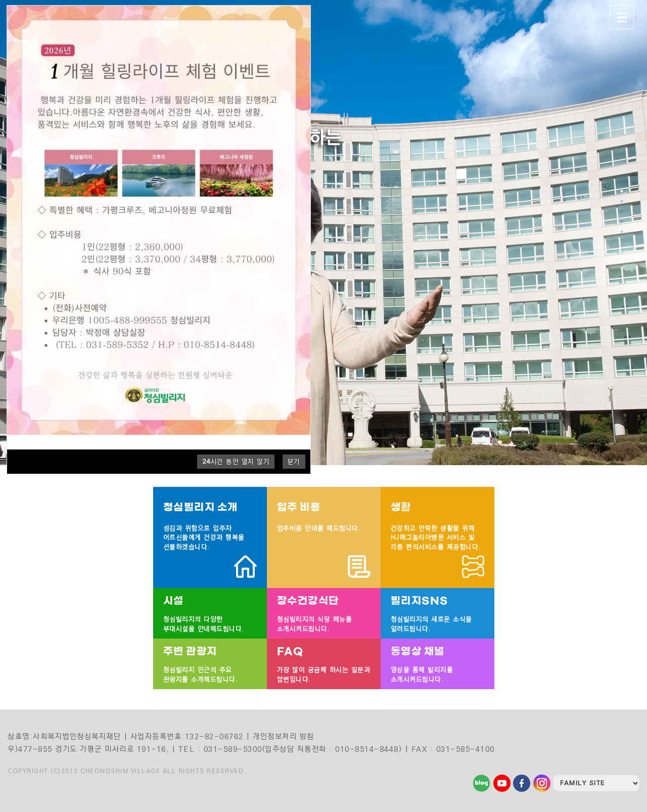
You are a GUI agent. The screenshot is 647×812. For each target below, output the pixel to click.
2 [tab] (622, 201)
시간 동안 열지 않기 (236, 462)
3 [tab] (622, 211)
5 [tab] (622, 232)
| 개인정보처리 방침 (280, 736)
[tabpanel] (323, 233)
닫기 (294, 462)
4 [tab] (622, 221)
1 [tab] (622, 191)
